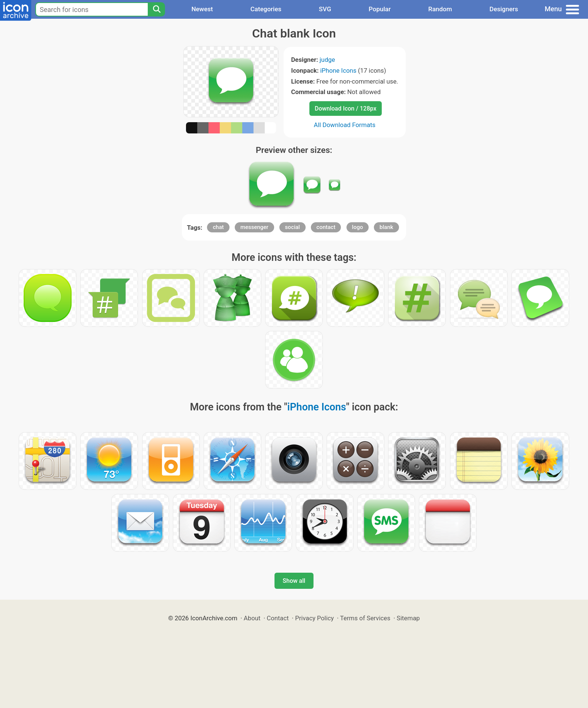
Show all (294, 581)
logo (358, 227)
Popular (380, 9)
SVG (325, 9)
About (252, 618)
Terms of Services (365, 618)
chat (218, 227)
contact (326, 227)
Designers (504, 9)
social (292, 227)
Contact (278, 618)
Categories (266, 9)
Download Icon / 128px (345, 109)
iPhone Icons (338, 70)
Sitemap (408, 618)
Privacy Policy (314, 618)
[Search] (156, 9)
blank (386, 227)
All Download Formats (345, 125)
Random (440, 9)
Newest (202, 9)
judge (327, 60)
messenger (254, 227)
